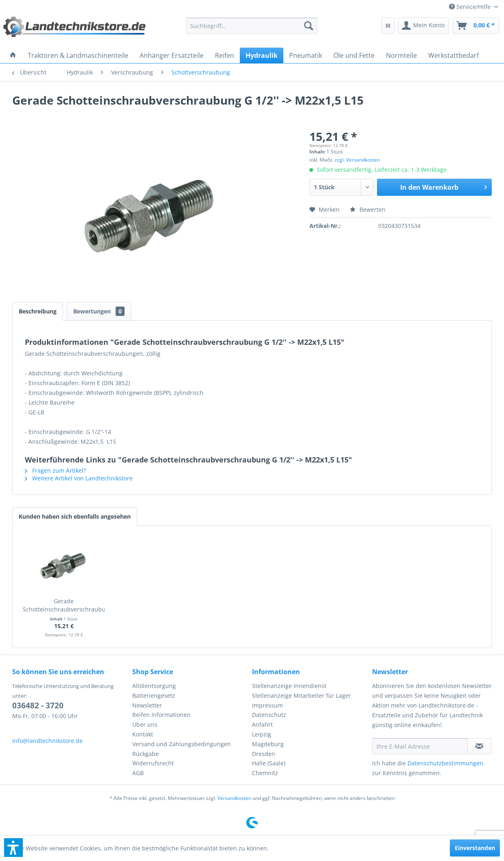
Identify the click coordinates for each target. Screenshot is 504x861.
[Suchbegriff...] (252, 26)
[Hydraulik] (262, 55)
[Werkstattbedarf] (454, 55)
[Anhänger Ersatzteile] (172, 55)
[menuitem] (473, 7)
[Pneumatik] (306, 55)
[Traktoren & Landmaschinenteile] (78, 55)
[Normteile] (401, 55)
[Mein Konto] (424, 26)
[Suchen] (309, 26)
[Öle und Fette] (354, 55)
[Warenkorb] (476, 26)
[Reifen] (225, 55)
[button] (13, 848)
